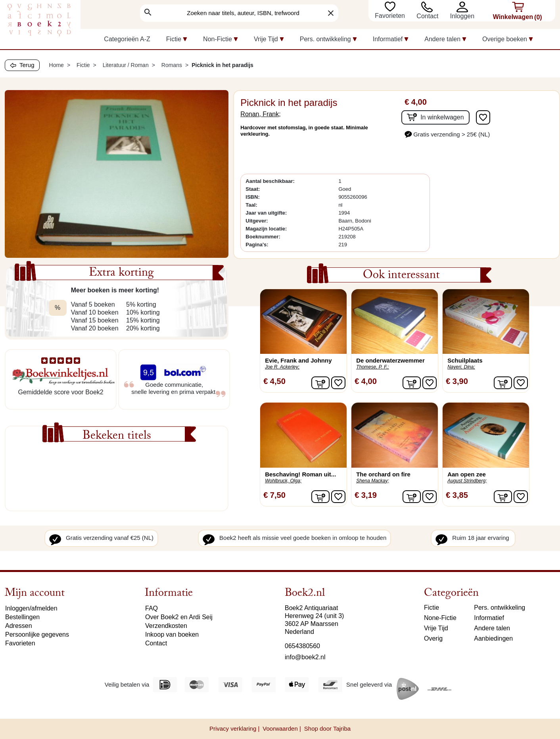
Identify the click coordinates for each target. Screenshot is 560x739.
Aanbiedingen (493, 638)
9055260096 (353, 197)
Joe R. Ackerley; (282, 367)
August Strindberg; (467, 481)
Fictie (432, 608)
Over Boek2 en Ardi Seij (179, 617)
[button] (464, 7)
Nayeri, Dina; (461, 367)
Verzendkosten (166, 626)
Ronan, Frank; (260, 114)
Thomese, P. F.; (372, 367)
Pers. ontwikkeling (500, 608)
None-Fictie (440, 618)
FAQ (152, 608)
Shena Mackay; (373, 481)
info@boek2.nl (305, 657)
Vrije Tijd (436, 628)
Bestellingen (22, 617)
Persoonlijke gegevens (37, 634)
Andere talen (492, 628)
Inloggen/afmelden (31, 608)
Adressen (19, 626)
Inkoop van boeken (172, 634)
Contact (427, 16)
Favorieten (391, 16)
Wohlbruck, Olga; (283, 481)
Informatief (489, 618)
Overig (433, 638)
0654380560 (302, 646)
